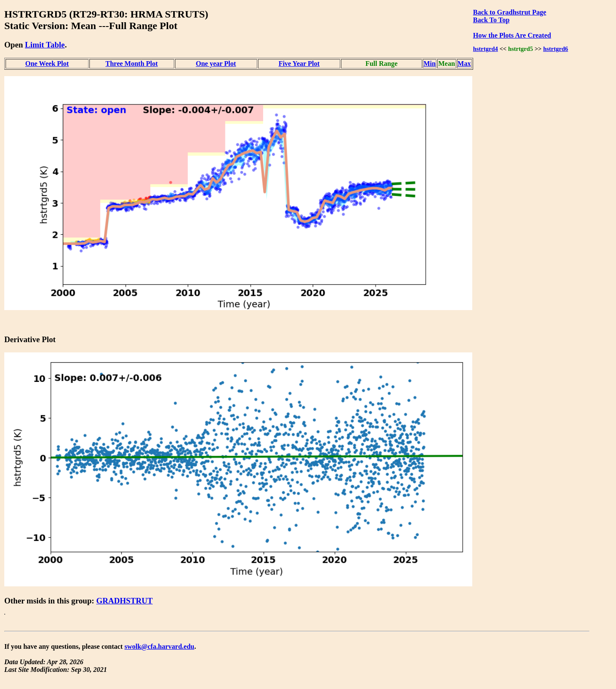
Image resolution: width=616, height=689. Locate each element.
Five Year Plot (299, 64)
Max (464, 64)
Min (429, 64)
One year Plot (216, 64)
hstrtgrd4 (486, 49)
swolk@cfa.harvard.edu (159, 646)
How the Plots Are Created (512, 35)
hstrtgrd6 (556, 49)
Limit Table (45, 45)
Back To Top (491, 20)
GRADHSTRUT (124, 601)
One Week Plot (47, 64)
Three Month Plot (132, 64)
